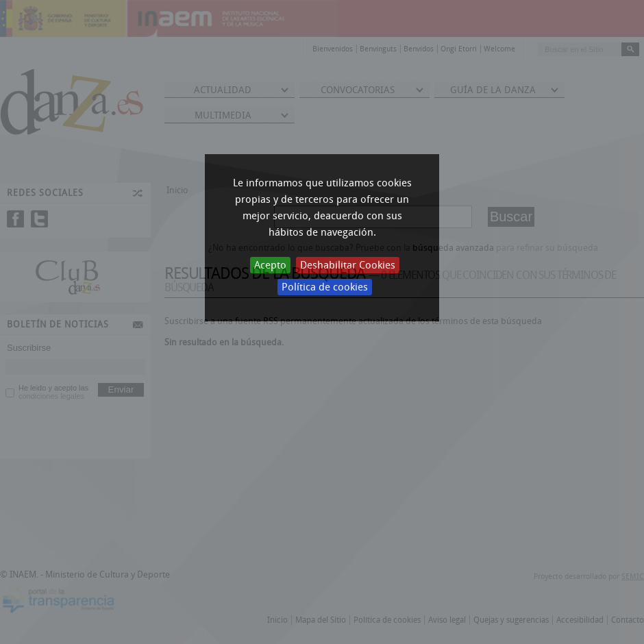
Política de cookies (325, 287)
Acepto (270, 265)
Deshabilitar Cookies (348, 265)
